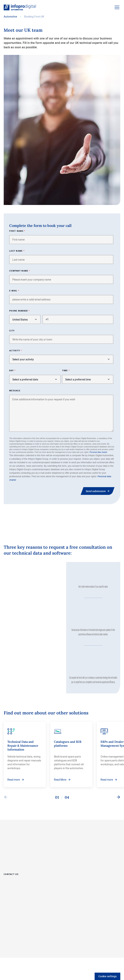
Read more (14, 780)
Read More (60, 780)
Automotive (10, 16)
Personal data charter (98, 452)
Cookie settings (107, 976)
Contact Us (11, 874)
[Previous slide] (6, 798)
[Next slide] (118, 798)
